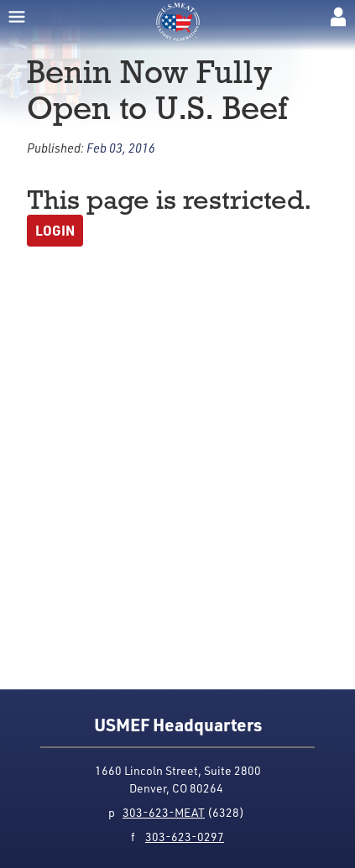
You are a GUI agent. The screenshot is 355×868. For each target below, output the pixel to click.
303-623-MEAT (164, 812)
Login (55, 230)
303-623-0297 (185, 837)
